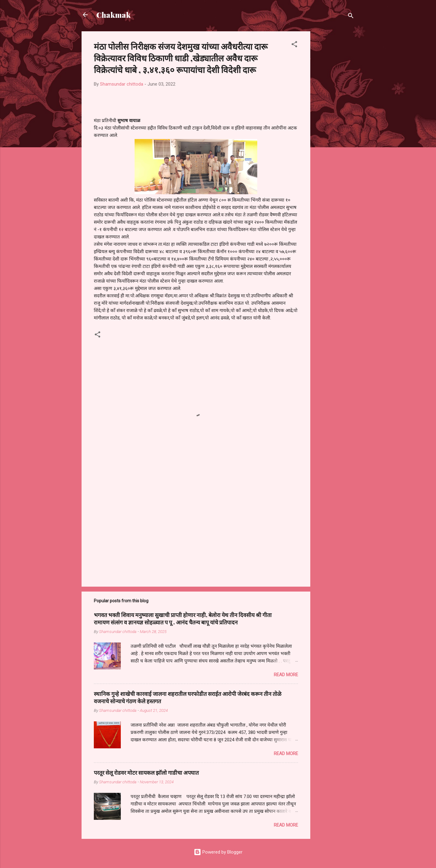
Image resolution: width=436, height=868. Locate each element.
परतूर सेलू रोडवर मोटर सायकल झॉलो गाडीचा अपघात (146, 773)
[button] (294, 45)
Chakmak (113, 15)
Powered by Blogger (218, 852)
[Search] (351, 17)
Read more (286, 675)
